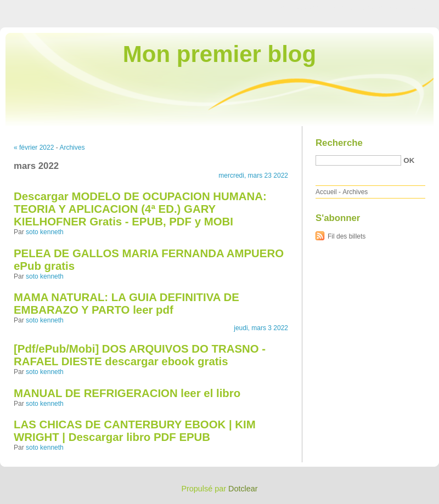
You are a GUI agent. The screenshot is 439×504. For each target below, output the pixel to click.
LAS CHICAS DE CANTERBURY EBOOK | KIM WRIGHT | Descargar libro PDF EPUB (135, 431)
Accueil (326, 192)
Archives (72, 148)
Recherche (339, 143)
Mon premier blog (219, 54)
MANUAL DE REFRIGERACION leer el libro (127, 393)
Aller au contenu (304, 8)
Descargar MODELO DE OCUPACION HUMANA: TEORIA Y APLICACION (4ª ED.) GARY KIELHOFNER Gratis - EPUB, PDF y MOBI (140, 209)
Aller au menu (353, 8)
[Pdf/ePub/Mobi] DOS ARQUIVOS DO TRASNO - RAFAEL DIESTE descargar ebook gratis (140, 355)
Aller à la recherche (407, 8)
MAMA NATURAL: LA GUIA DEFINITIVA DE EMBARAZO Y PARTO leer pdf (126, 304)
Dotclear (243, 489)
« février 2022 (34, 148)
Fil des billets (347, 236)
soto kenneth (45, 232)
